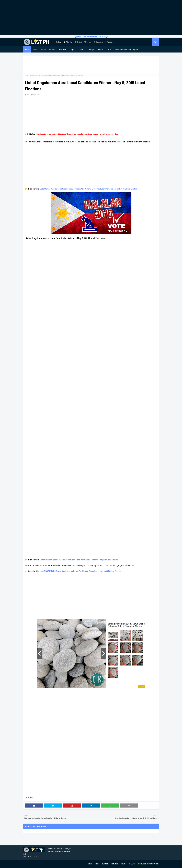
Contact (78, 42)
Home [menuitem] (27, 49)
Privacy (88, 42)
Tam (28, 95)
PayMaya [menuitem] (52, 49)
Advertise (68, 42)
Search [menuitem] (35, 49)
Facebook (109, 42)
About (58, 42)
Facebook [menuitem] (62, 49)
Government (33, 75)
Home (27, 75)
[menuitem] (127, 49)
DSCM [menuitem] (109, 49)
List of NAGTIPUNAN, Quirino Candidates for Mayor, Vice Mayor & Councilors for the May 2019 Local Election (80, 571)
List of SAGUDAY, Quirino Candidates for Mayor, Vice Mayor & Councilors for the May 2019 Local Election (79, 560)
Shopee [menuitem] (72, 49)
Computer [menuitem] (82, 49)
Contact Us (114, 864)
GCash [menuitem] (43, 49)
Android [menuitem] (101, 49)
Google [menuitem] (92, 49)
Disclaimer (98, 42)
